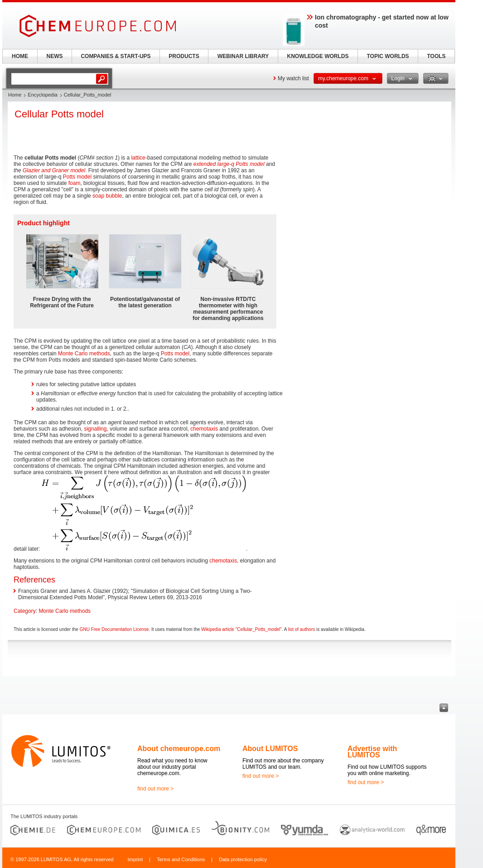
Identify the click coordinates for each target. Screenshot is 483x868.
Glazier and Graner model (54, 170)
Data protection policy (243, 859)
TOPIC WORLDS (388, 56)
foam (75, 183)
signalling (95, 429)
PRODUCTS (184, 56)
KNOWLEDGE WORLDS (318, 56)
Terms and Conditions (181, 859)
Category (25, 611)
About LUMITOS (270, 749)
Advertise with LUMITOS (372, 752)
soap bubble (107, 196)
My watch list (293, 78)
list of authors (302, 629)
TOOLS (436, 56)
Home (15, 95)
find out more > (155, 789)
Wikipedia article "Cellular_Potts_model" (241, 629)
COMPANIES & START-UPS (116, 56)
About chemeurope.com (179, 749)
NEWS (55, 56)
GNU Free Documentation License (114, 629)
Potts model (77, 177)
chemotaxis (204, 429)
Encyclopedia (42, 95)
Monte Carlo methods (84, 354)
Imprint (135, 859)
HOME (20, 56)
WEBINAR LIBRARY (243, 56)
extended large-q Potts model (229, 164)
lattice (138, 158)
